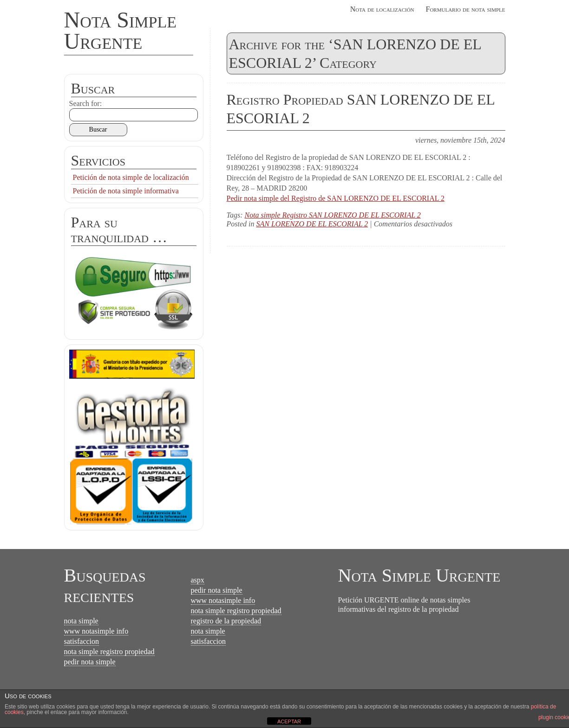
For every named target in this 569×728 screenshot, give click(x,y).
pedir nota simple (90, 662)
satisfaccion (82, 641)
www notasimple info (96, 631)
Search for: (86, 103)
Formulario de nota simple (466, 9)
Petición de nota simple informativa (126, 191)
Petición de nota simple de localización (131, 177)
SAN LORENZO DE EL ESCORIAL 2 (312, 224)
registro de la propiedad (226, 621)
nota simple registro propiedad (109, 652)
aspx (198, 580)
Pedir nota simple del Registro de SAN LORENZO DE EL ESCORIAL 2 (336, 198)
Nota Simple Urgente (121, 30)
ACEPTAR (289, 721)
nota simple (81, 621)
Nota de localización (382, 9)
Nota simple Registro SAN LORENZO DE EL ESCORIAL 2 (332, 215)
